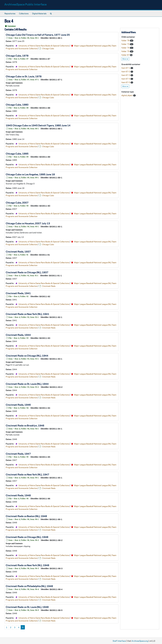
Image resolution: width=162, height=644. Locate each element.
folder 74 (126, 48)
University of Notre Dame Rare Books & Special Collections (44, 46)
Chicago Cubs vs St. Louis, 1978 (24, 76)
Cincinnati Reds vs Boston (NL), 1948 (26, 516)
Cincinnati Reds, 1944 (18, 335)
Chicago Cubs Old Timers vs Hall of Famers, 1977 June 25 (38, 35)
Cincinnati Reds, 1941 (18, 293)
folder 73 (126, 44)
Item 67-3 (126, 75)
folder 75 (126, 51)
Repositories (10, 13)
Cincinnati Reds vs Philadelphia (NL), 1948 (29, 586)
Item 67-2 (126, 71)
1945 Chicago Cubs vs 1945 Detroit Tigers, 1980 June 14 (38, 125)
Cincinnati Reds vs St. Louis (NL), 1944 (27, 384)
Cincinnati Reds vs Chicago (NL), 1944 (27, 356)
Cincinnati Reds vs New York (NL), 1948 (27, 565)
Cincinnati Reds (49, 286)
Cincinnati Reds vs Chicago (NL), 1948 (27, 537)
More (125, 59)
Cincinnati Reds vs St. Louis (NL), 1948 (27, 607)
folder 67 (126, 55)
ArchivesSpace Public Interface (25, 4)
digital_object (127, 95)
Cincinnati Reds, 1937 (18, 251)
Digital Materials (39, 13)
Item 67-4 (126, 79)
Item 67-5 (126, 82)
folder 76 (126, 40)
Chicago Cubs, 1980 (17, 105)
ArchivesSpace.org (140, 641)
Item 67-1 (126, 68)
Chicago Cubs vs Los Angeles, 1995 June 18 (30, 174)
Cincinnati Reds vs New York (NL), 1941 (27, 314)
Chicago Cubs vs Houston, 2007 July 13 (28, 223)
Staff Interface (119, 641)
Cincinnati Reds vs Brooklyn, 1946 (25, 425)
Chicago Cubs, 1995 (17, 153)
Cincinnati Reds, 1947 (18, 454)
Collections (24, 13)
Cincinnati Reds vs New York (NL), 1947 (27, 474)
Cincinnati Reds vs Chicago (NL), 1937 (27, 272)
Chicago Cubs (48, 48)
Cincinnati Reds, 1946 (18, 405)
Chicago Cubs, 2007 (17, 202)
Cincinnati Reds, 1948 (18, 495)
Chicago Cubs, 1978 (17, 56)
